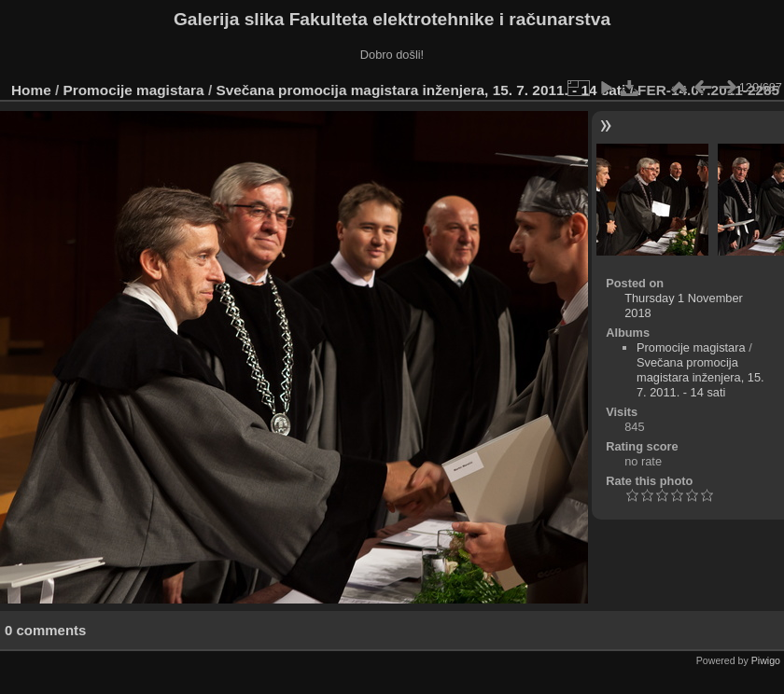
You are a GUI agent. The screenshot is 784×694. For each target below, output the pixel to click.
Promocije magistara (134, 90)
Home (31, 90)
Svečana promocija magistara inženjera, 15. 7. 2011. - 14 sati (420, 90)
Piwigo (766, 660)
